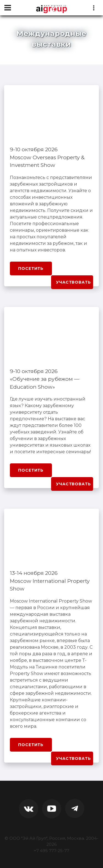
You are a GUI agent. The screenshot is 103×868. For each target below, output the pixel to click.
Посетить (31, 268)
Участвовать (73, 282)
